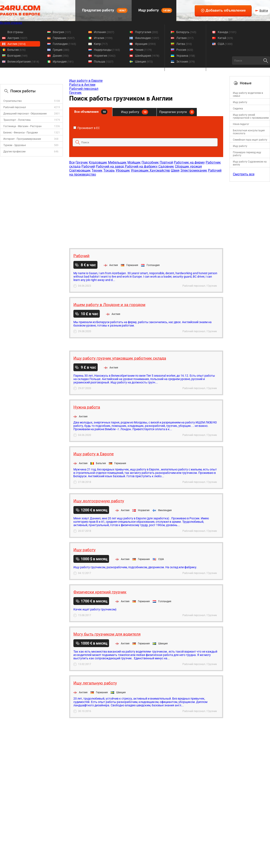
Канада (227, 32)
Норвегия (105, 56)
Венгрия (62, 32)
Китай (225, 38)
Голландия (64, 44)
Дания (61, 56)
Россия (185, 50)
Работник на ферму (189, 162)
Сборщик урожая (188, 166)
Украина (186, 56)
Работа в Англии (82, 85)
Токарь (109, 170)
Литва (184, 44)
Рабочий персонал (15, 107)
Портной (166, 162)
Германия (64, 38)
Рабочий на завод (110, 166)
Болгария (17, 56)
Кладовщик (98, 162)
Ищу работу (155, 10)
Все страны (15, 32)
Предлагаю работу (104, 10)
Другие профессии (14, 152)
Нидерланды (107, 50)
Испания (104, 32)
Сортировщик (80, 170)
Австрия (17, 38)
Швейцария (147, 56)
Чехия (143, 50)
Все (72, 162)
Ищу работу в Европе (86, 81)
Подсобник (150, 162)
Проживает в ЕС (87, 128)
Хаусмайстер (160, 170)
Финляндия (147, 38)
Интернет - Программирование (22, 139)
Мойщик (134, 162)
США (225, 44)
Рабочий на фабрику (142, 166)
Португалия (146, 32)
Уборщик (123, 170)
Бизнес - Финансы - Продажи (21, 133)
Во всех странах (11, 23)
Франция (145, 44)
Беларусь (186, 32)
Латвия (185, 38)
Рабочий (88, 166)
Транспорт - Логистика (17, 120)
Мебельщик (117, 162)
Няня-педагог (241, 124)
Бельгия (16, 50)
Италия (103, 38)
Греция (61, 50)
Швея (175, 170)
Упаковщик (140, 170)
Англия (16, 44)
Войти (264, 11)
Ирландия (63, 62)
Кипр (101, 44)
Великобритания (23, 62)
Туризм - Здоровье (15, 145)
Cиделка (238, 109)
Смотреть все (244, 174)
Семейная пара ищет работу (250, 140)
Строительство (13, 101)
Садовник (166, 166)
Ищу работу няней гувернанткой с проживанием (251, 116)
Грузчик (75, 93)
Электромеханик (194, 170)
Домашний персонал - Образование (25, 114)
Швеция (144, 62)
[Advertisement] (146, 210)
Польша (104, 62)
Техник (97, 170)
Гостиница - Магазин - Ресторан (22, 126)
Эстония (186, 62)
